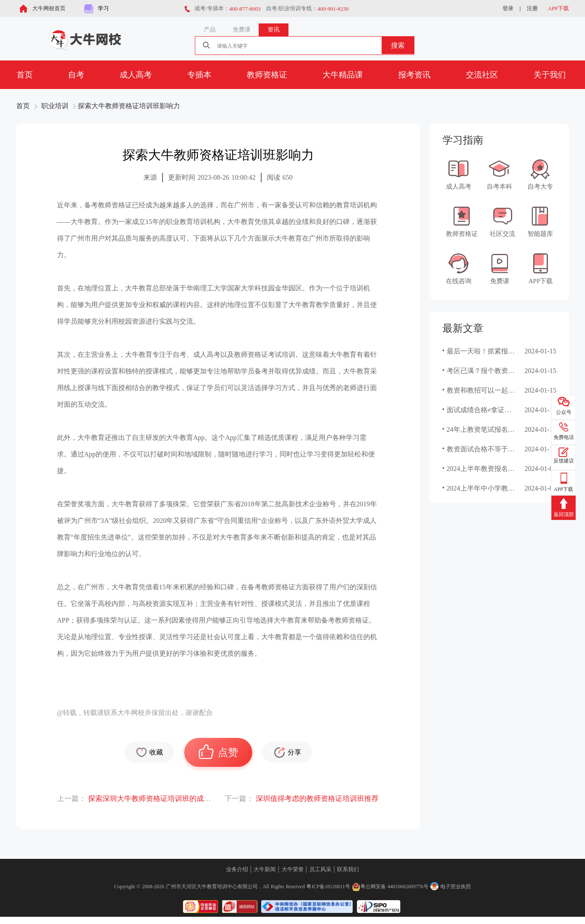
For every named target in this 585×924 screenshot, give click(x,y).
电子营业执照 (451, 887)
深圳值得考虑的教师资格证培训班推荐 (317, 799)
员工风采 (320, 869)
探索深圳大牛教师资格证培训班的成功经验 (157, 799)
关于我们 (550, 75)
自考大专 (540, 174)
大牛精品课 (343, 75)
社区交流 (502, 221)
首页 (25, 75)
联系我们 (348, 869)
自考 (76, 75)
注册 (532, 8)
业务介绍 (237, 869)
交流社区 (482, 75)
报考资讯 (414, 75)
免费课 (500, 269)
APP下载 (559, 8)
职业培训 (55, 106)
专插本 (199, 75)
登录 (508, 8)
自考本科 (499, 174)
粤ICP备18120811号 (328, 887)
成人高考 (136, 75)
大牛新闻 (265, 869)
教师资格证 (267, 75)
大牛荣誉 (293, 869)
